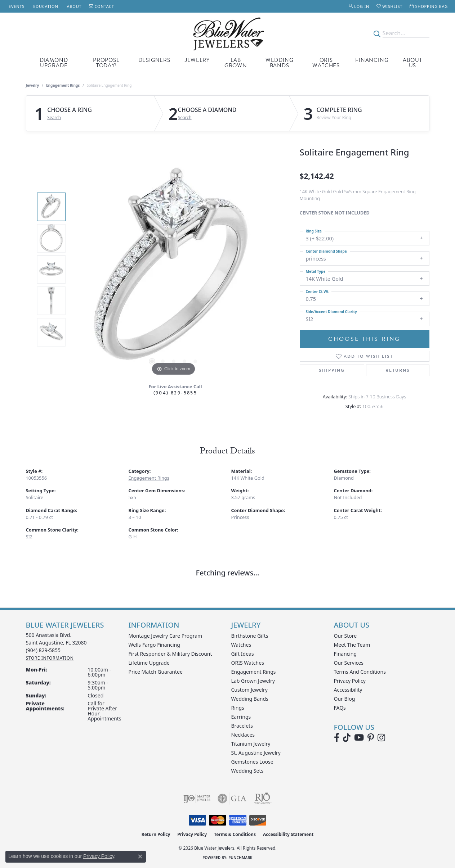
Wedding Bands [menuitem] (250, 699)
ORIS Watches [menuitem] (248, 663)
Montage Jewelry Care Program (166, 636)
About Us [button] (412, 63)
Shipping (332, 370)
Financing (372, 60)
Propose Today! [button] (106, 63)
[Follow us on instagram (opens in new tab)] (381, 738)
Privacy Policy (350, 681)
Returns (398, 370)
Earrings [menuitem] (241, 717)
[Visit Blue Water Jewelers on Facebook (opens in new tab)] (337, 738)
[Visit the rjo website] (263, 799)
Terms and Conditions (360, 672)
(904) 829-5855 (175, 393)
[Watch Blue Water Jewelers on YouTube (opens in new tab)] (359, 738)
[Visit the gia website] (232, 799)
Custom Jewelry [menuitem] (249, 690)
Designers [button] (154, 60)
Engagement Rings (63, 85)
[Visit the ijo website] (197, 799)
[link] (16, 6)
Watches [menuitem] (241, 645)
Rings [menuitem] (238, 708)
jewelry (33, 85)
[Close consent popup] (140, 856)
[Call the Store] (43, 650)
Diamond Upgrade (54, 63)
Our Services (349, 663)
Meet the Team (352, 645)
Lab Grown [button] (236, 63)
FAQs (340, 708)
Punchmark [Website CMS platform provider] (240, 858)
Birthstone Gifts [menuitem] (250, 636)
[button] (359, 6)
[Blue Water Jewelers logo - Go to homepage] (227, 33)
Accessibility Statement (288, 834)
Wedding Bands (280, 63)
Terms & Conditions (235, 834)
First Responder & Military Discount (170, 654)
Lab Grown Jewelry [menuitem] (253, 681)
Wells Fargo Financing (154, 645)
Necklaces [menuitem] (243, 735)
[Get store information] (50, 658)
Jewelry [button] (197, 60)
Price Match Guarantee (156, 672)
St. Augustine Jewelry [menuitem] (256, 753)
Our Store (345, 636)
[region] (174, 270)
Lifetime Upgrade (149, 663)
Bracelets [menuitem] (242, 726)
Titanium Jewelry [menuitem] (251, 744)
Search (54, 118)
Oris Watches (326, 63)
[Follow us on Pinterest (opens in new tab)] (371, 738)
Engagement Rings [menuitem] (254, 672)
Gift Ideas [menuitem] (243, 654)
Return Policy (156, 834)
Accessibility (348, 690)
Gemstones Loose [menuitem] (252, 762)
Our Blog (345, 699)
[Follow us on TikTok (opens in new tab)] (347, 738)
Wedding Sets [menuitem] (247, 771)
